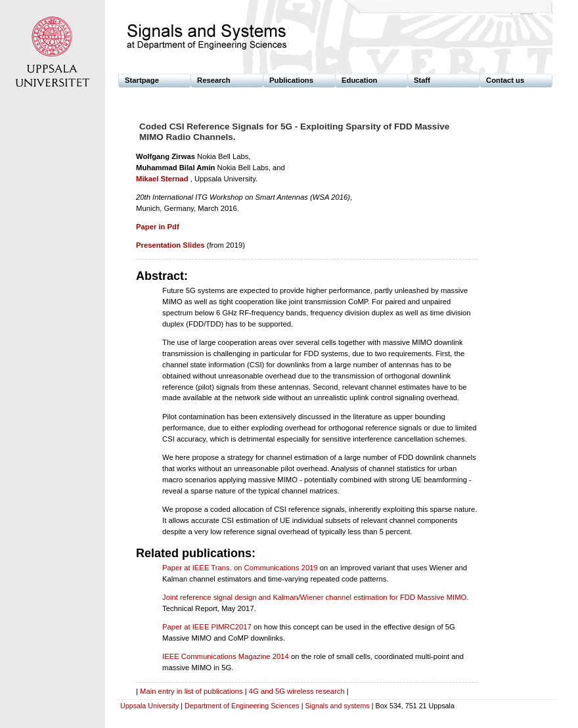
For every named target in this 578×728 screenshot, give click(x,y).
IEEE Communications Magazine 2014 (226, 656)
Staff (422, 80)
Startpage (142, 80)
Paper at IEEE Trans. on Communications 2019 (240, 568)
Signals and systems (337, 706)
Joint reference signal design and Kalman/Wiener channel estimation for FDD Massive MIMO (314, 597)
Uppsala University (149, 706)
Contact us (505, 80)
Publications (291, 80)
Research (214, 80)
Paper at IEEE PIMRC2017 (207, 627)
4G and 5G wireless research (297, 691)
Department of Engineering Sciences (242, 706)
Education (359, 80)
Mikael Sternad (162, 179)
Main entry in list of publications (191, 691)
